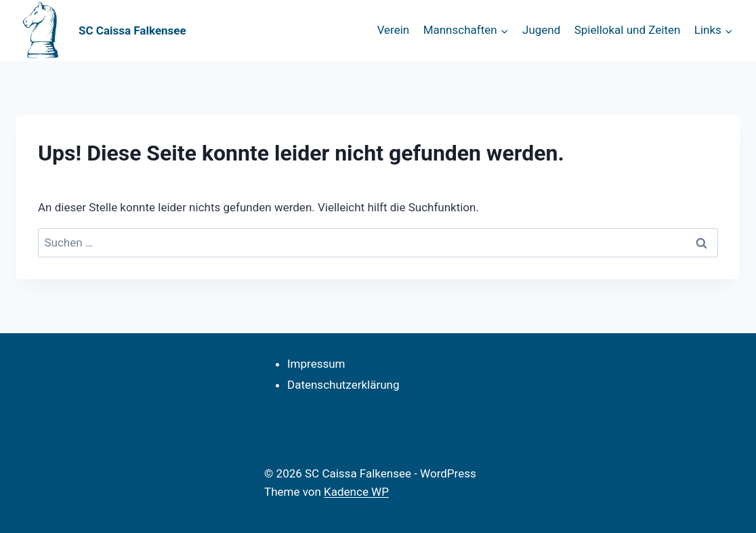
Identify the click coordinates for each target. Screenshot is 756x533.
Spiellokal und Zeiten (628, 30)
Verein (394, 30)
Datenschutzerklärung (343, 385)
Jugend (541, 30)
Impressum (316, 364)
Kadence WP (356, 492)
